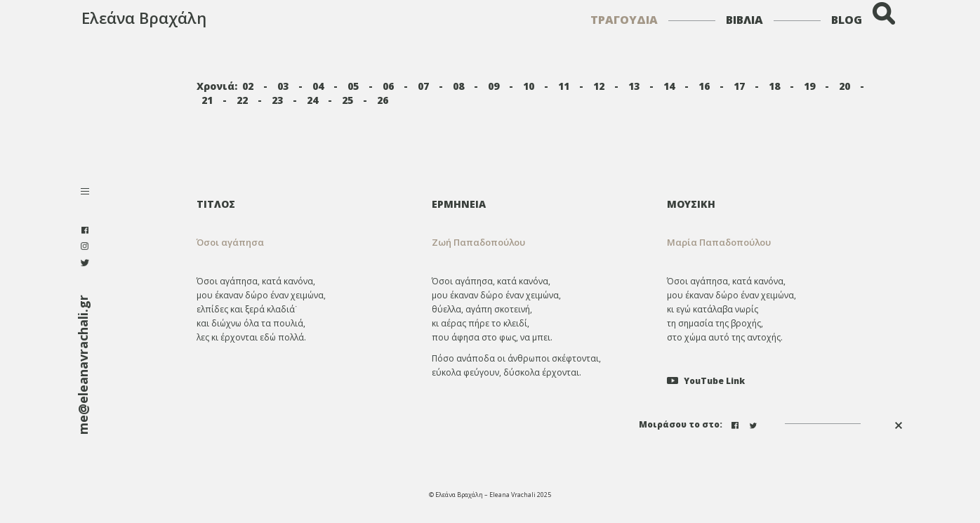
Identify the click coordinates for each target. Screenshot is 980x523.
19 (809, 86)
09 (494, 86)
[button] (539, 243)
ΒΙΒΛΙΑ (744, 20)
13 (634, 86)
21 (207, 100)
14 (669, 86)
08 (458, 86)
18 (774, 86)
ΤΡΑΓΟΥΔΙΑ (624, 20)
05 (353, 86)
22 (242, 100)
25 (347, 100)
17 (739, 86)
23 (277, 100)
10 (529, 86)
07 (423, 86)
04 (318, 86)
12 (599, 86)
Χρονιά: (217, 86)
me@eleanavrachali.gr (83, 365)
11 (564, 86)
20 (845, 86)
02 (248, 86)
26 (383, 100)
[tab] (539, 204)
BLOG (847, 20)
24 (312, 100)
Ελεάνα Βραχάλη (144, 18)
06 (388, 86)
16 (704, 86)
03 (283, 86)
